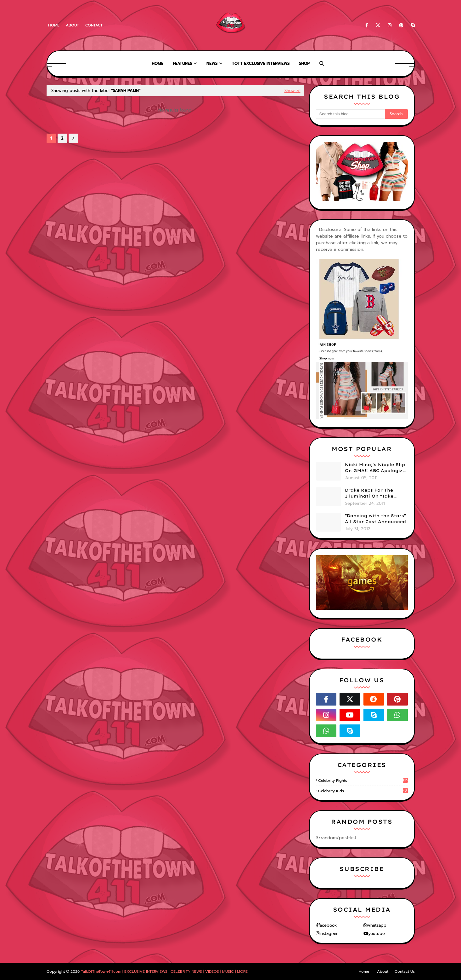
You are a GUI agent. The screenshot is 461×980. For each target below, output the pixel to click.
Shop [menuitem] (304, 63)
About (72, 25)
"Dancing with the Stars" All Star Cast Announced (375, 519)
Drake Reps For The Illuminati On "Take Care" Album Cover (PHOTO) (369, 493)
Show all (292, 91)
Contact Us (405, 971)
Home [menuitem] (157, 63)
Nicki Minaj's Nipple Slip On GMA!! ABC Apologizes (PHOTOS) (376, 468)
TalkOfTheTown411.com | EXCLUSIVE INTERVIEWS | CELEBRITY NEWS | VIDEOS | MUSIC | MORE (164, 971)
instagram (329, 934)
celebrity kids (363, 791)
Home (54, 25)
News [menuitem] (212, 63)
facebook (328, 925)
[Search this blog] (350, 114)
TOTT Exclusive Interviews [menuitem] (261, 63)
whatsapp (377, 925)
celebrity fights (363, 781)
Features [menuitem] (182, 63)
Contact (94, 25)
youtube (377, 934)
